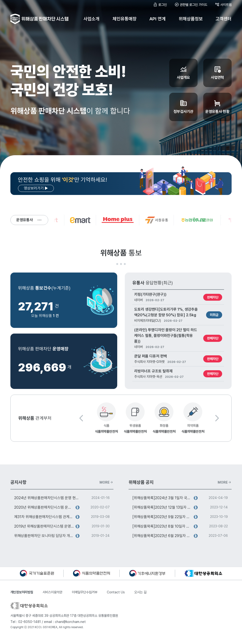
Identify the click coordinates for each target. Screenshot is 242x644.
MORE (106, 489)
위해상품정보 (191, 19)
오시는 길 (140, 597)
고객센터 (224, 19)
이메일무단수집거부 (85, 597)
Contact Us (116, 597)
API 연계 (158, 19)
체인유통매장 (125, 19)
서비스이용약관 (52, 597)
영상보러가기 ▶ (36, 188)
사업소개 (91, 19)
